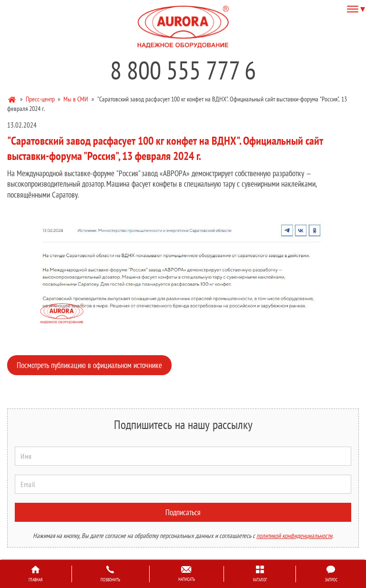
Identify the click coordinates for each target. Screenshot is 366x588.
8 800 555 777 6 (183, 70)
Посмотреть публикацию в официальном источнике (89, 365)
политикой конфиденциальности (294, 536)
